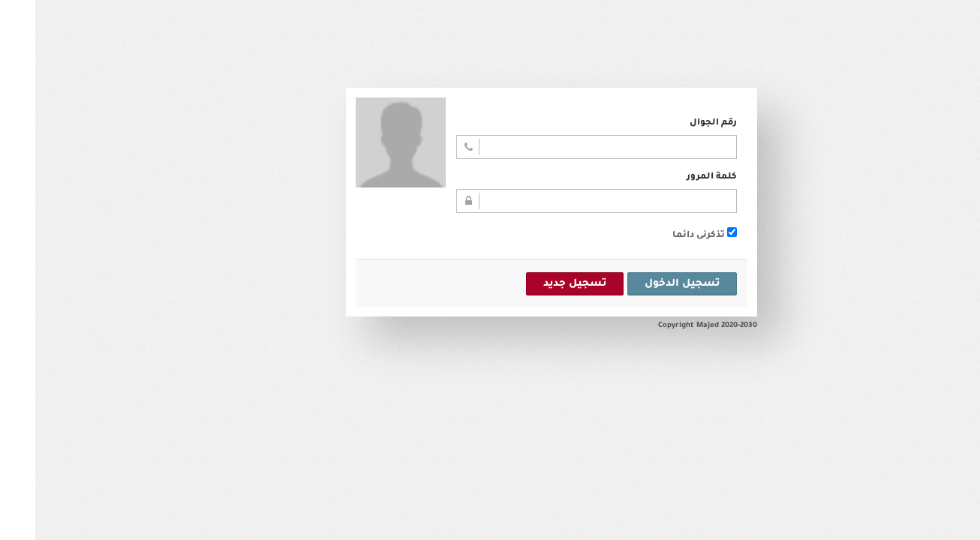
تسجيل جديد (540, 284)
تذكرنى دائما (669, 236)
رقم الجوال (678, 123)
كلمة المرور (676, 177)
